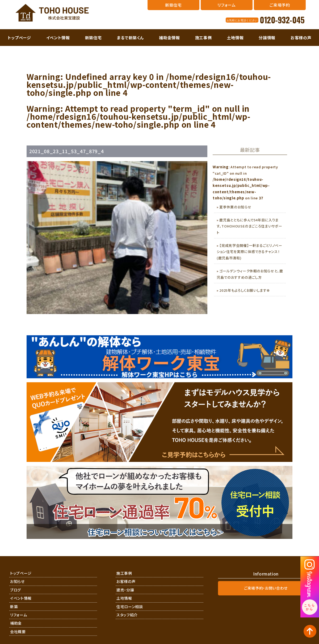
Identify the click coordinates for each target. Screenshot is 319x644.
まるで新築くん (131, 38)
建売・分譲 (125, 590)
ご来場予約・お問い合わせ (266, 588)
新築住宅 (93, 38)
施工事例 (203, 38)
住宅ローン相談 (130, 607)
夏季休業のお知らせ (235, 207)
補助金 (16, 623)
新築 (14, 607)
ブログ (16, 590)
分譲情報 (267, 38)
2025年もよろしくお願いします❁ (244, 290)
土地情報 (235, 38)
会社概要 (18, 632)
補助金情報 (169, 38)
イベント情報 (58, 38)
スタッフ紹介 (127, 615)
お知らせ (17, 581)
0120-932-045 (282, 20)
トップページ (19, 38)
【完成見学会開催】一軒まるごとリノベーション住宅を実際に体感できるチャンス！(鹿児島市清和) (249, 252)
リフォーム (18, 615)
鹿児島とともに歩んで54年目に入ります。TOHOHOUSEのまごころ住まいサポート (249, 226)
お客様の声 (301, 38)
